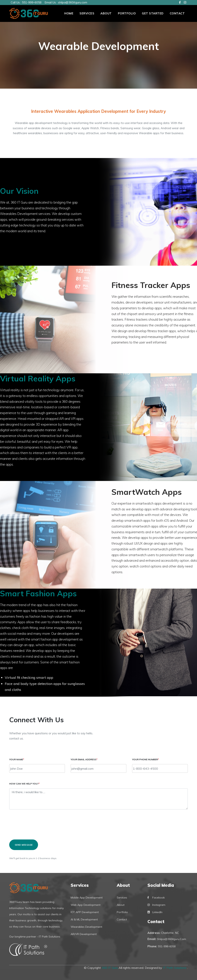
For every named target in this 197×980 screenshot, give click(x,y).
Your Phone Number (146, 759)
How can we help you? (24, 784)
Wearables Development (86, 927)
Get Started (153, 13)
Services (87, 13)
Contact (177, 13)
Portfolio (122, 912)
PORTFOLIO (127, 13)
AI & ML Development (84, 919)
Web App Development (86, 905)
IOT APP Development (85, 912)
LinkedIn (155, 912)
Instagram (156, 905)
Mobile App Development (87, 898)
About (106, 13)
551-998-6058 (167, 946)
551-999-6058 (32, 2)
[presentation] (38, 826)
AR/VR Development (84, 934)
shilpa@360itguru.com (73, 2)
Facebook (156, 898)
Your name (17, 759)
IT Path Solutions (175, 968)
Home (69, 13)
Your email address (84, 759)
